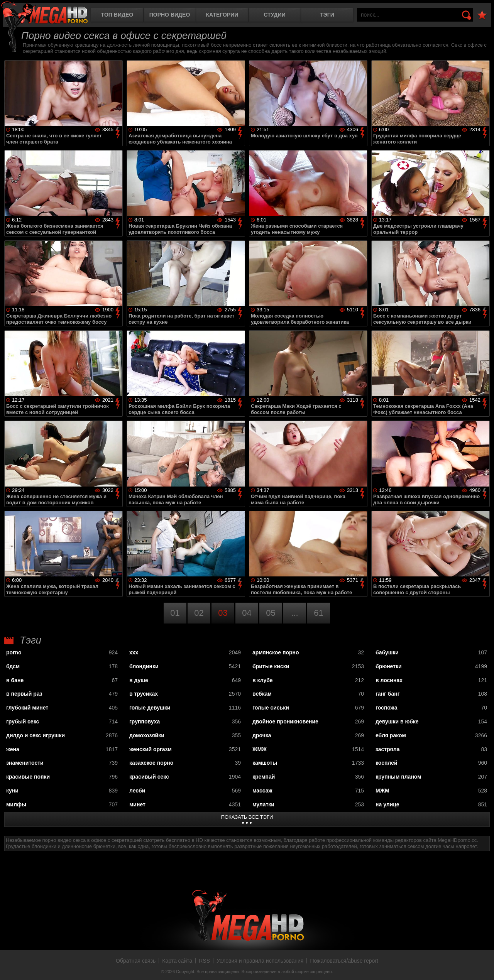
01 (175, 613)
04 (247, 613)
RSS (204, 961)
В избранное (482, 15)
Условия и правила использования (260, 961)
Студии (274, 15)
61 (318, 613)
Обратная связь (136, 961)
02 (199, 613)
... (294, 613)
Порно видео (170, 15)
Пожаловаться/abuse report (344, 961)
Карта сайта (177, 961)
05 (271, 613)
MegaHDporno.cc (44, 13)
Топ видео (117, 15)
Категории (222, 15)
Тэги (327, 15)
